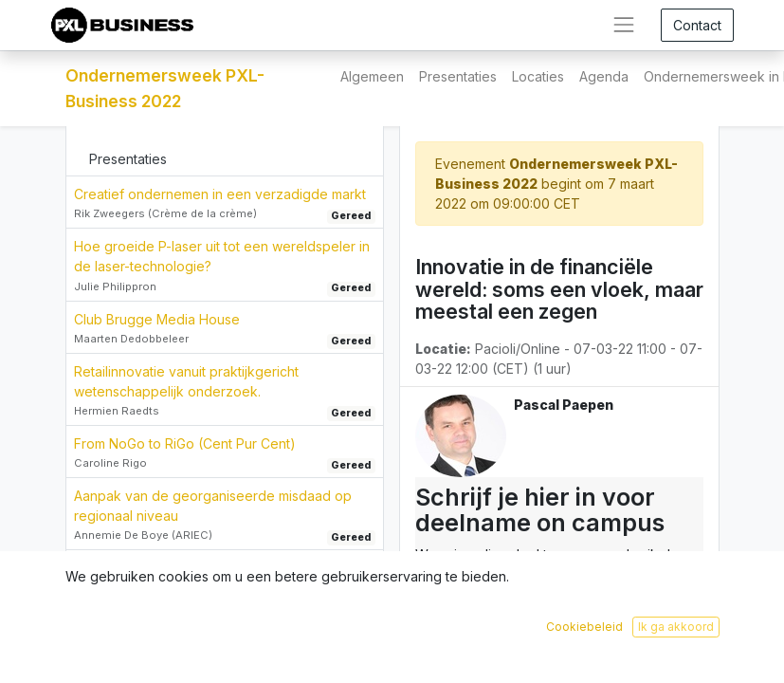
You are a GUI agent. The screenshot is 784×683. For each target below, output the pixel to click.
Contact (697, 25)
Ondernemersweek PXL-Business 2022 (165, 88)
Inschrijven (622, 654)
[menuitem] (372, 76)
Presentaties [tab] (128, 159)
